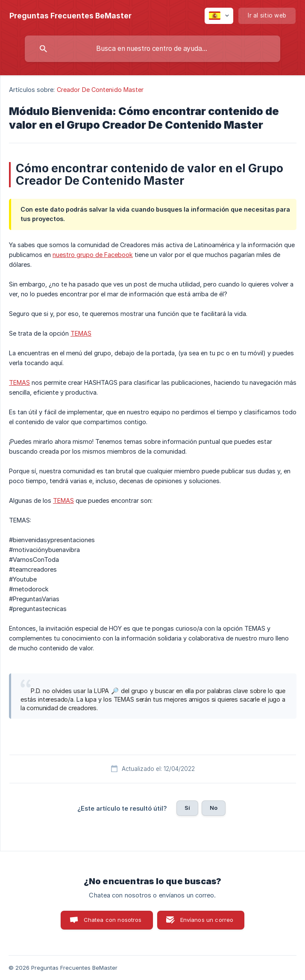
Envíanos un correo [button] (207, 920)
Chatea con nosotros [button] (113, 920)
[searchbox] (152, 49)
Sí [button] (187, 808)
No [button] (214, 808)
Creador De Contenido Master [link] (100, 90)
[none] (70, 16)
